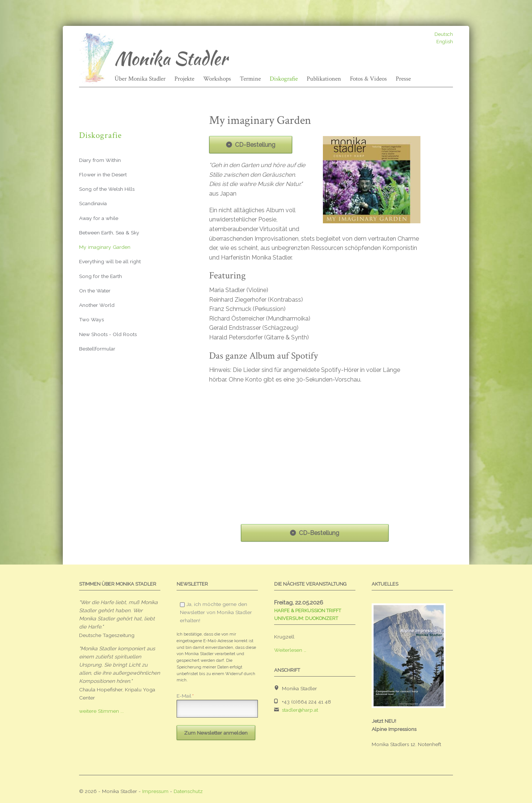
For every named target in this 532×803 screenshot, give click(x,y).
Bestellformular (97, 349)
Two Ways (91, 319)
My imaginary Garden (105, 247)
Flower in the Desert (103, 175)
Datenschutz (188, 791)
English (445, 42)
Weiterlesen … (290, 650)
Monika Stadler (171, 58)
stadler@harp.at (300, 710)
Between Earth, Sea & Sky (109, 233)
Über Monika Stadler (140, 79)
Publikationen (324, 79)
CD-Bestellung (255, 145)
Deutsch (444, 34)
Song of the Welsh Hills (107, 189)
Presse (403, 79)
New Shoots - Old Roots (108, 334)
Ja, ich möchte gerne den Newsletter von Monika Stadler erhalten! (216, 612)
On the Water (95, 291)
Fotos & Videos (368, 79)
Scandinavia (93, 203)
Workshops (217, 79)
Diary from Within (100, 160)
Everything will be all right (110, 261)
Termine (250, 79)
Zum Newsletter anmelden (216, 733)
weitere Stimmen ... (101, 711)
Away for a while (99, 218)
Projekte (184, 79)
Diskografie (284, 79)
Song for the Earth (100, 276)
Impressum (155, 791)
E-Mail (185, 696)
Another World (97, 305)
